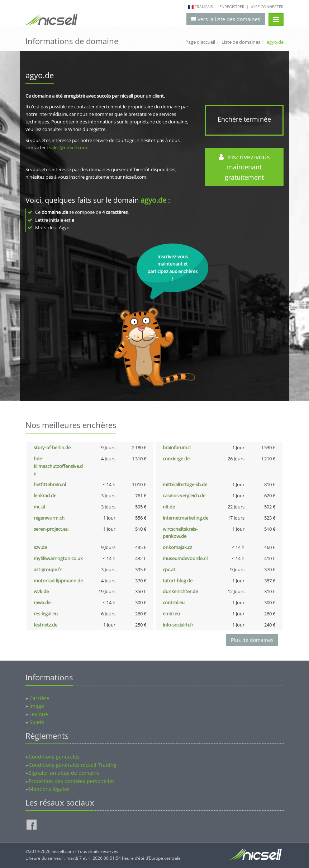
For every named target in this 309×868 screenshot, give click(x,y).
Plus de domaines (252, 640)
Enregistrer (232, 7)
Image (37, 706)
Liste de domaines (241, 42)
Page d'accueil (200, 42)
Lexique (39, 714)
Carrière (39, 698)
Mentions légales (49, 789)
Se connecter (267, 7)
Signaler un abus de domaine (64, 773)
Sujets (37, 722)
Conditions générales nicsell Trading (73, 765)
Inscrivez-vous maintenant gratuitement (244, 167)
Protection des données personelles (72, 781)
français (204, 7)
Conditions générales (54, 757)
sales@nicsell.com (68, 147)
